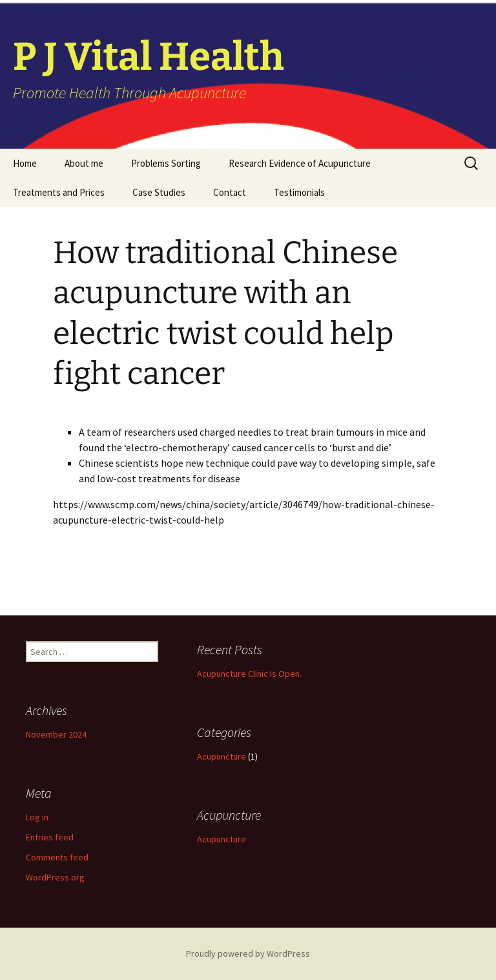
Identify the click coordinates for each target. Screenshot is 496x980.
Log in (37, 817)
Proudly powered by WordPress (248, 953)
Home (25, 163)
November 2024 (56, 734)
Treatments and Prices (59, 192)
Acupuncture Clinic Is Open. (249, 674)
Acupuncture (222, 756)
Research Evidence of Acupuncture (300, 163)
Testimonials (299, 192)
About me (84, 163)
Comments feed (57, 857)
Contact (230, 192)
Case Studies (159, 192)
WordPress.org (55, 877)
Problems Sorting (166, 163)
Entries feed (50, 837)
